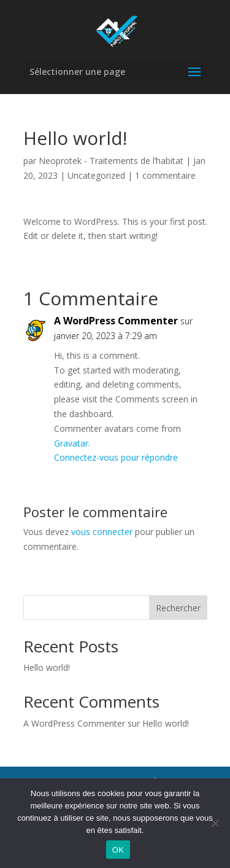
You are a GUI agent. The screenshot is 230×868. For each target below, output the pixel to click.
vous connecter (102, 532)
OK (118, 850)
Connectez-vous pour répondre (116, 457)
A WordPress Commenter (116, 321)
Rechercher (178, 608)
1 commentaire (165, 175)
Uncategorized (96, 175)
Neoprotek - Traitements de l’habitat (111, 161)
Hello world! (47, 667)
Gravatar (71, 443)
